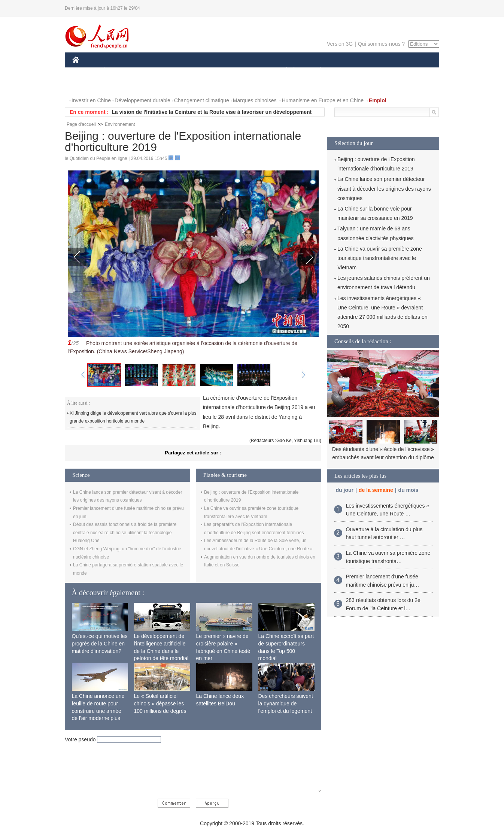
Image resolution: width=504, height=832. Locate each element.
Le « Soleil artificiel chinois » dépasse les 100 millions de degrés (160, 703)
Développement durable (142, 100)
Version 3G (340, 44)
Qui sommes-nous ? (381, 44)
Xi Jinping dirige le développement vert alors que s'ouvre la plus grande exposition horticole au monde (133, 417)
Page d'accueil (81, 124)
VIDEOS (87, 86)
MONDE (152, 71)
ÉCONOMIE (118, 71)
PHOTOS (413, 71)
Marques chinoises (255, 100)
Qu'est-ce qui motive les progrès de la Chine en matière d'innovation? (100, 643)
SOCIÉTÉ (283, 71)
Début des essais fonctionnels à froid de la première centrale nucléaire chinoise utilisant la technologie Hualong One (125, 533)
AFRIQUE (183, 71)
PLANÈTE (316, 71)
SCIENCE (216, 71)
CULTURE (250, 71)
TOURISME (378, 71)
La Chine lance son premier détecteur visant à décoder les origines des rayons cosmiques (384, 188)
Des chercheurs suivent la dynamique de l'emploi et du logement (286, 703)
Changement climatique (202, 100)
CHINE (85, 71)
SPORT (346, 71)
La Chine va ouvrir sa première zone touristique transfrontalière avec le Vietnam (380, 258)
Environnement (120, 124)
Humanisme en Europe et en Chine (323, 100)
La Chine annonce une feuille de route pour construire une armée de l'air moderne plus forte (98, 711)
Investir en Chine (91, 100)
